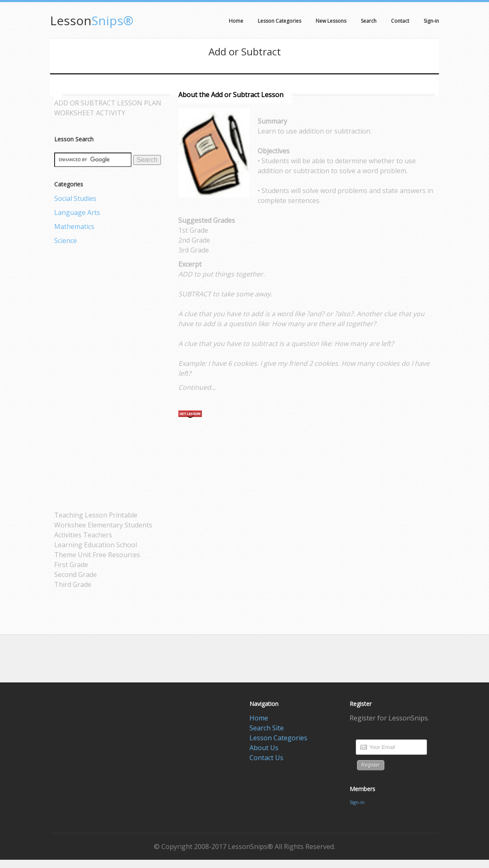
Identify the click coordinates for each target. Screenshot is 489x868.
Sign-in (357, 802)
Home (259, 718)
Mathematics (74, 227)
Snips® (92, 20)
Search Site (267, 728)
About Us (264, 748)
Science (66, 241)
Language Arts (77, 212)
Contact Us (266, 758)
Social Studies (75, 198)
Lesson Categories (278, 738)
